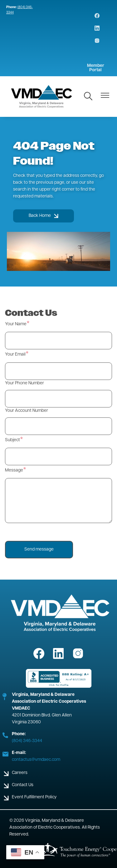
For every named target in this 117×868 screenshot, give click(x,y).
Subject (12, 440)
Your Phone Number (24, 383)
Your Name (16, 324)
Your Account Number (27, 411)
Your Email (15, 354)
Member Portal (96, 68)
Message (14, 470)
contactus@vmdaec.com (36, 760)
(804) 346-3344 (27, 741)
